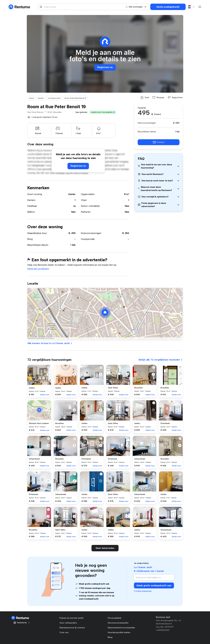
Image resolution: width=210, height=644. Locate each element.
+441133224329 (163, 630)
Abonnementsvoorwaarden (121, 628)
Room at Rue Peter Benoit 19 (75, 98)
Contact (159, 142)
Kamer (72, 194)
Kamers (41, 98)
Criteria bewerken (143, 591)
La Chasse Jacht (54, 98)
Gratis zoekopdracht (168, 7)
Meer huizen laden (105, 548)
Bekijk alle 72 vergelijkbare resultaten (161, 360)
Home (31, 98)
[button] (114, 112)
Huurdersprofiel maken (119, 632)
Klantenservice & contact (72, 628)
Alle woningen (136, 7)
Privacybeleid (114, 618)
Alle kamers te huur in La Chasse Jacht (50, 343)
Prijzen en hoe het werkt (72, 618)
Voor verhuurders (68, 623)
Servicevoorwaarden (118, 623)
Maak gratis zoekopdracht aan (154, 585)
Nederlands (22, 623)
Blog (110, 637)
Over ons (64, 632)
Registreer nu (105, 67)
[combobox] (80, 7)
